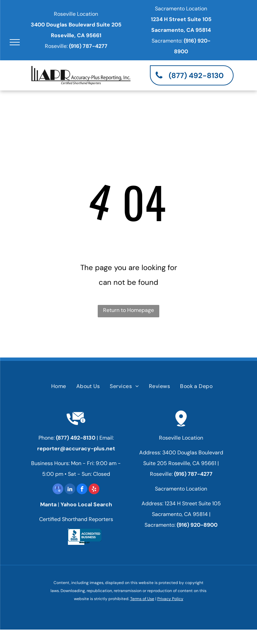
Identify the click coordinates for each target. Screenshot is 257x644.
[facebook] (82, 490)
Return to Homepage (128, 310)
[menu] (15, 42)
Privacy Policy (170, 599)
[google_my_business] (58, 490)
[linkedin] (70, 490)
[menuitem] (59, 386)
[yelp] (94, 490)
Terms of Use (142, 599)
